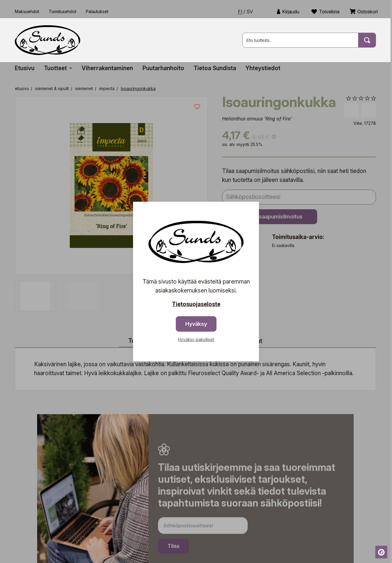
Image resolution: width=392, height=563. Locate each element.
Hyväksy (196, 324)
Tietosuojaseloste (196, 304)
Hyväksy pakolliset (196, 339)
